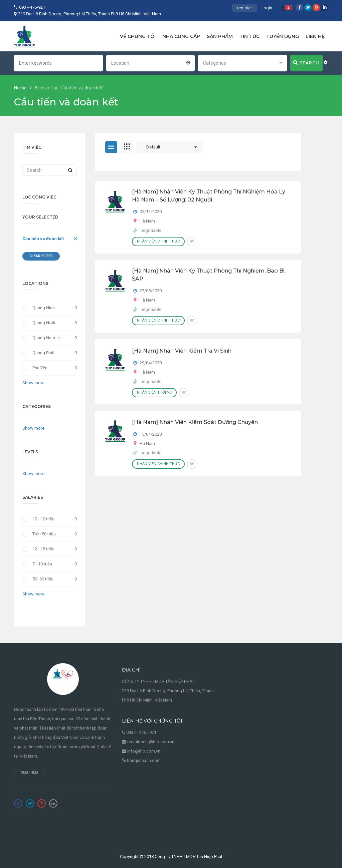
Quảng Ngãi (44, 323)
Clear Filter (41, 256)
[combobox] (151, 62)
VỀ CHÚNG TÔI (138, 36)
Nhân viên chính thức (158, 241)
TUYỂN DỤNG (283, 36)
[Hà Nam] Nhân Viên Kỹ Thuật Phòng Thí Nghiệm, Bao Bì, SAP (209, 275)
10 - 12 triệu (43, 519)
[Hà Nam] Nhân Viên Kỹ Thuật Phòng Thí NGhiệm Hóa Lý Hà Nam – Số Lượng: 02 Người (209, 196)
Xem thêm (30, 772)
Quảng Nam (44, 338)
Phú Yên (40, 368)
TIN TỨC (249, 36)
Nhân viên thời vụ (154, 392)
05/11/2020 (151, 212)
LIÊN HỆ (315, 36)
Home (21, 88)
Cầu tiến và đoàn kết (43, 239)
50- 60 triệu (43, 579)
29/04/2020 (151, 363)
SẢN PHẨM (220, 36)
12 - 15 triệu (43, 549)
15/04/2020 (151, 434)
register (244, 8)
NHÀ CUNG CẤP (181, 36)
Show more (33, 383)
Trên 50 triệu (44, 534)
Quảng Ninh (44, 308)
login (267, 8)
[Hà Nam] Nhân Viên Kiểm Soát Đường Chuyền (195, 422)
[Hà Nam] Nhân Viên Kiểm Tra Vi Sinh (182, 351)
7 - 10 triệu (42, 564)
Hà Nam (147, 221)
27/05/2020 (151, 291)
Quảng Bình (43, 353)
